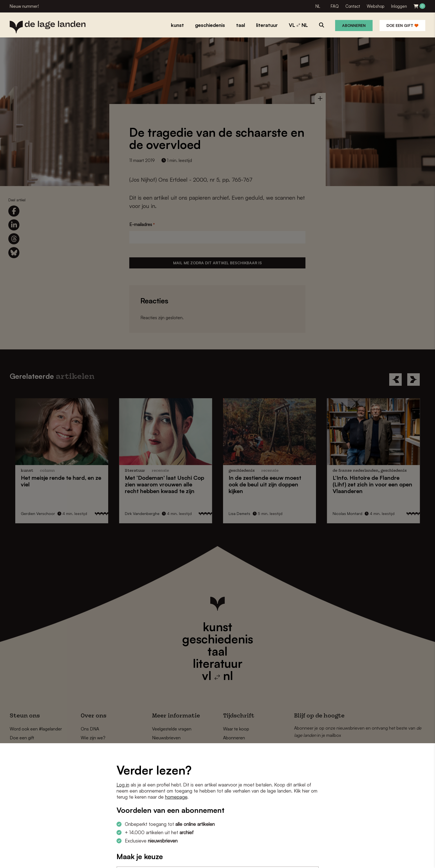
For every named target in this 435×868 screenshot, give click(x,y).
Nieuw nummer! (24, 6)
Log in (123, 785)
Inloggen (399, 6)
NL (318, 6)
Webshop (376, 6)
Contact (353, 6)
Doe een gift (402, 25)
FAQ (335, 6)
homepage (176, 797)
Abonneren (354, 25)
